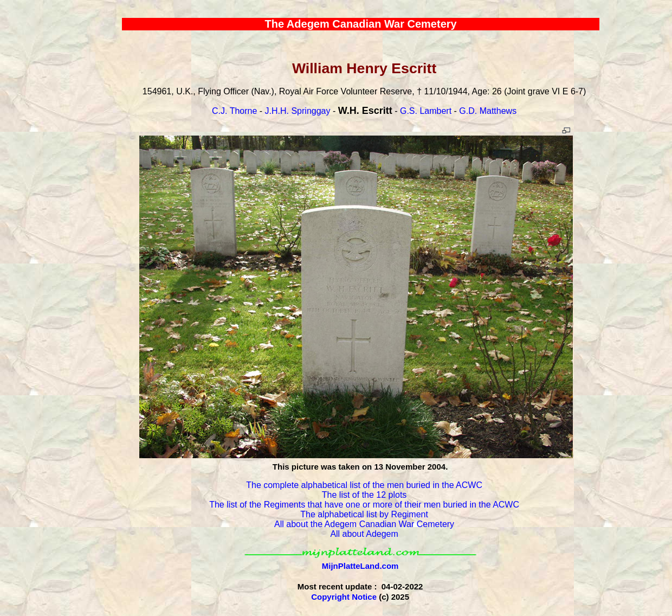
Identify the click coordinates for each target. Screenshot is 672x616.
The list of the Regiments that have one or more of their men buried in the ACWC (364, 505)
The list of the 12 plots (364, 495)
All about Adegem (364, 534)
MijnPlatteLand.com (360, 566)
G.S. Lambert (426, 111)
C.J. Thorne (234, 111)
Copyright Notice (344, 597)
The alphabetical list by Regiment (364, 514)
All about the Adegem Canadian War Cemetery (364, 524)
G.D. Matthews (488, 111)
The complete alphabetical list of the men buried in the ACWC (364, 485)
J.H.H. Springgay (298, 111)
